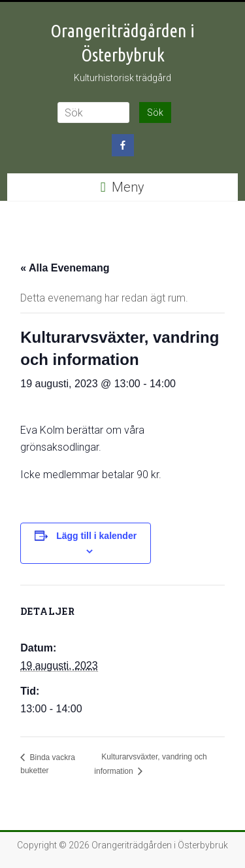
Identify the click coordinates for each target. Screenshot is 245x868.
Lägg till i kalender (96, 536)
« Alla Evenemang (65, 268)
